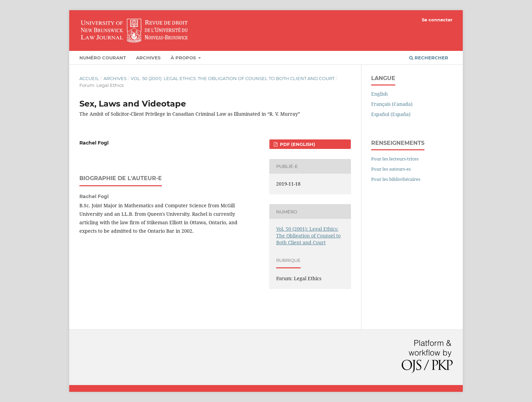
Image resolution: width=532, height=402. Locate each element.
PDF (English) (297, 144)
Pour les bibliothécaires (396, 179)
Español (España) (391, 114)
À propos (184, 58)
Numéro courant (103, 58)
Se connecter (437, 20)
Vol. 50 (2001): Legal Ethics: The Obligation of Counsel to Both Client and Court (233, 78)
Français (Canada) (392, 104)
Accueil (89, 78)
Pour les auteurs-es (391, 169)
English (379, 94)
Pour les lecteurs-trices (395, 159)
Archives (148, 58)
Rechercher (429, 58)
